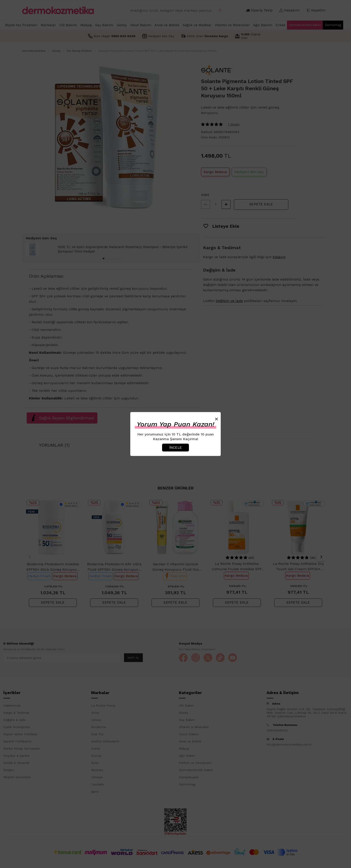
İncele (175, 447)
